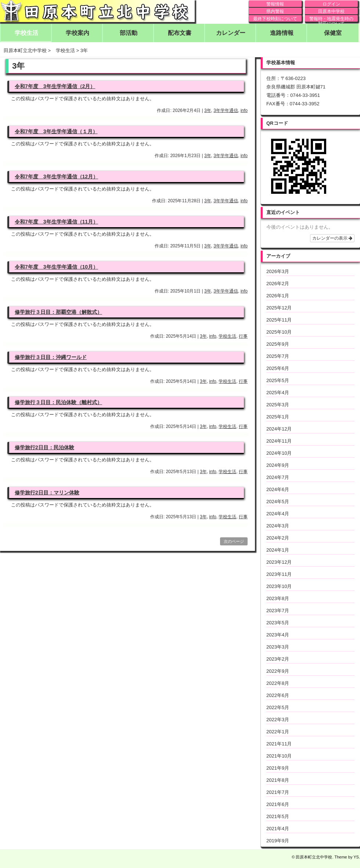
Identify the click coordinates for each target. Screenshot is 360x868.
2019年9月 (278, 841)
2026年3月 (278, 271)
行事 (243, 336)
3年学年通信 (226, 110)
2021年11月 (279, 744)
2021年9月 (278, 768)
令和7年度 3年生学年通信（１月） (56, 131)
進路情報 (282, 33)
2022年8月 (278, 683)
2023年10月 (279, 586)
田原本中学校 (331, 11)
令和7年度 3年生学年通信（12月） (56, 177)
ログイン (331, 4)
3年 (208, 110)
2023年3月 (278, 647)
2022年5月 (278, 707)
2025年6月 (278, 368)
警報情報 (275, 4)
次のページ (234, 541)
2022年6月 (278, 695)
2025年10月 (279, 332)
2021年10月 (279, 756)
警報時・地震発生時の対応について (331, 19)
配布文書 (180, 33)
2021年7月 (278, 792)
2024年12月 (279, 429)
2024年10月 (279, 453)
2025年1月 (278, 417)
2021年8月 (278, 780)
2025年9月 (278, 344)
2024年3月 (278, 526)
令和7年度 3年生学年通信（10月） (56, 267)
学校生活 (26, 33)
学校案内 (78, 33)
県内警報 (275, 11)
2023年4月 (278, 635)
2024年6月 (278, 489)
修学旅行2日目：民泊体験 (44, 447)
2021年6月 (278, 804)
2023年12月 (279, 562)
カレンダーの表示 (332, 238)
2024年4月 (278, 514)
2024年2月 (278, 538)
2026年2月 (278, 284)
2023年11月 (279, 574)
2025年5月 (278, 380)
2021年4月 (278, 829)
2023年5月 (278, 623)
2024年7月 (278, 477)
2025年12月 (279, 308)
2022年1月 (278, 732)
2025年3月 (278, 405)
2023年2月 (278, 659)
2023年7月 (278, 611)
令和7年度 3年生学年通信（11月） (56, 222)
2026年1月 (278, 296)
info (244, 110)
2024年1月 (278, 550)
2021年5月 (278, 816)
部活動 (129, 33)
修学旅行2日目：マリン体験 (47, 493)
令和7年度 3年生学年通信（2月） (55, 86)
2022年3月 (278, 720)
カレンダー (231, 33)
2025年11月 (279, 320)
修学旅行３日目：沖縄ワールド (51, 357)
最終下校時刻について (275, 19)
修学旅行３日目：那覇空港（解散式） (58, 312)
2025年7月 (278, 356)
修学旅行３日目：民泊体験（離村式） (58, 402)
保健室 (333, 33)
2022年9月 (278, 671)
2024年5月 (278, 502)
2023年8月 (278, 598)
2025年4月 (278, 393)
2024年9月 (278, 465)
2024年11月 (279, 441)
